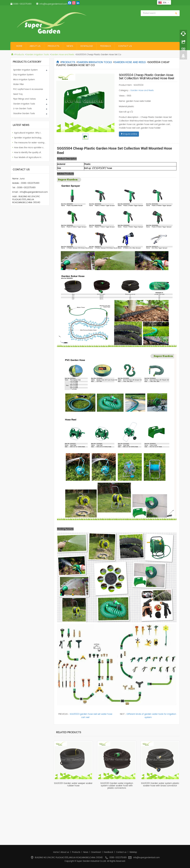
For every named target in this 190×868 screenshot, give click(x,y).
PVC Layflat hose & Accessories (28, 89)
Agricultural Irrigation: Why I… (28, 133)
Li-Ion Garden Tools (22, 109)
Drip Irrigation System (23, 75)
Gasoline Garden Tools (24, 114)
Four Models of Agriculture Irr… (28, 158)
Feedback (106, 46)
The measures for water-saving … (30, 143)
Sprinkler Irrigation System (25, 70)
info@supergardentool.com (54, 4)
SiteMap (133, 852)
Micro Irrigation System (24, 80)
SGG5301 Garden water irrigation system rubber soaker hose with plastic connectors (117, 786)
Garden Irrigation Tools (37, 55)
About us (35, 46)
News (70, 46)
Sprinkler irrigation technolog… (28, 138)
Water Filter (19, 84)
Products (54, 46)
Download (87, 46)
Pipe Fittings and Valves (24, 99)
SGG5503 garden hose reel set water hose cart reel (91, 716)
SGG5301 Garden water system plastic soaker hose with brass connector (160, 784)
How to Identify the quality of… (28, 153)
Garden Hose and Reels (62, 55)
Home (19, 46)
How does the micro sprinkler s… (29, 148)
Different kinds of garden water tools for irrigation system (151, 716)
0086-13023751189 (22, 4)
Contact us (125, 46)
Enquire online (129, 134)
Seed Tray (18, 94)
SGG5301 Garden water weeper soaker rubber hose (73, 784)
